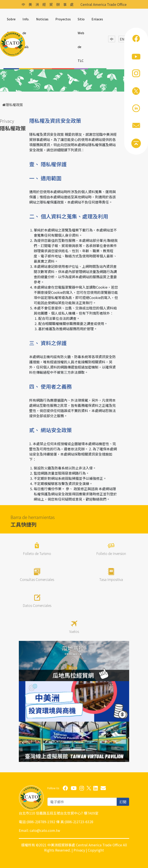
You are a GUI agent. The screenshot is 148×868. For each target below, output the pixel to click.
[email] (82, 802)
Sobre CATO (11, 26)
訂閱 (123, 802)
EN (122, 39)
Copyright (96, 850)
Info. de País (26, 33)
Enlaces (97, 19)
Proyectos (63, 19)
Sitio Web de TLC (81, 40)
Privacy (79, 850)
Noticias (42, 19)
